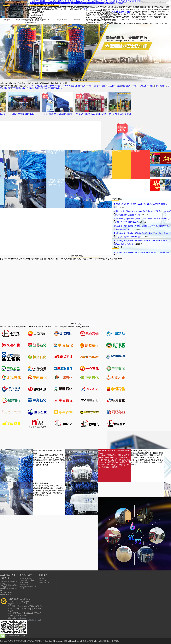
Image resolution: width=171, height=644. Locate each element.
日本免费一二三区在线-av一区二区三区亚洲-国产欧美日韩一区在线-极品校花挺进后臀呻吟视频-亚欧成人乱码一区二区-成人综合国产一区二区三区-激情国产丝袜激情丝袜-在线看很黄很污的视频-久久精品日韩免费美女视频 (85, 1)
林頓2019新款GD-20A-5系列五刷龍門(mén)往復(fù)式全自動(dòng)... (59, 115)
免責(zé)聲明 (88, 641)
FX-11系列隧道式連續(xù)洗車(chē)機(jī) (46, 86)
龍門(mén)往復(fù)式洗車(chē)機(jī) (108, 86)
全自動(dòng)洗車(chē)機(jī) (18, 620)
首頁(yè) (6, 20)
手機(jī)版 (115, 641)
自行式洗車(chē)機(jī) (26, 579)
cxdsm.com (22, 618)
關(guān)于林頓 (22, 20)
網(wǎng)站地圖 (100, 641)
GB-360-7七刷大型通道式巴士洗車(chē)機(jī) (126, 115)
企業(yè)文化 (43, 581)
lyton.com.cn (59, 641)
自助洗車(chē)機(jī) (147, 86)
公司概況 (42, 579)
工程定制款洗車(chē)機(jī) (22, 88)
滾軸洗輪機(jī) (161, 86)
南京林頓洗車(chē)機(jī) (121, 12)
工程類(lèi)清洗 (61, 20)
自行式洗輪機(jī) (24, 582)
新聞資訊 (77, 20)
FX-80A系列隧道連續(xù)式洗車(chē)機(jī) (93, 115)
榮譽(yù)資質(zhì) (44, 582)
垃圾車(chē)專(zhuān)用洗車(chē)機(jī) (47, 88)
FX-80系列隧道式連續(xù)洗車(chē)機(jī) (78, 86)
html (109, 641)
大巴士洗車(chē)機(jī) (130, 86)
